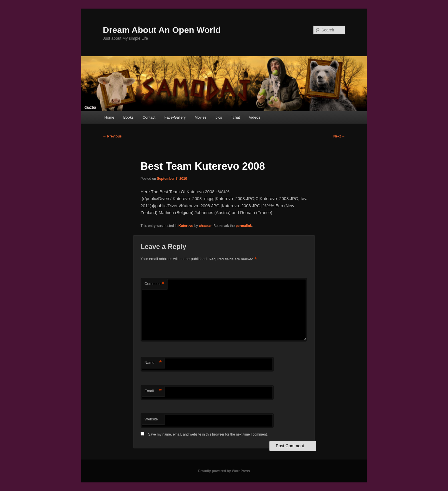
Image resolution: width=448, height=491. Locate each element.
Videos (255, 117)
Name (153, 363)
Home (109, 117)
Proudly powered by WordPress (224, 471)
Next (339, 136)
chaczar (205, 226)
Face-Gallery (175, 117)
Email (153, 391)
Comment (154, 284)
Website (151, 419)
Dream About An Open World (162, 30)
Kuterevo (186, 226)
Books (128, 117)
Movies (200, 117)
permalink (244, 226)
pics (219, 117)
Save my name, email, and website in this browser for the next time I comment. (208, 434)
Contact (149, 117)
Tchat (236, 117)
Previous (112, 136)
